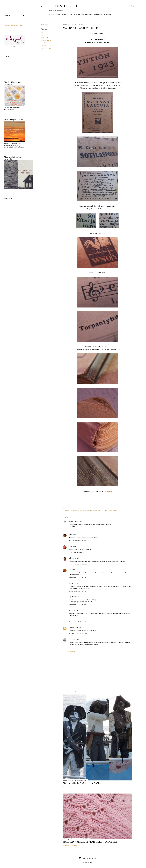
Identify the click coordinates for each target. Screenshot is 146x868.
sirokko (72, 583)
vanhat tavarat (46, 48)
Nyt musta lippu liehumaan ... (82, 783)
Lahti (71, 14)
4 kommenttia (75, 845)
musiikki (43, 43)
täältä (109, 491)
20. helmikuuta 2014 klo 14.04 (78, 591)
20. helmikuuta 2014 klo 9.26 (78, 578)
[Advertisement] (98, 672)
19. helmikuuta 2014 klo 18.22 (78, 552)
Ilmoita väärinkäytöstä (13, 26)
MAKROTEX (45, 38)
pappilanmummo (75, 627)
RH (70, 570)
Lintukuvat (107, 14)
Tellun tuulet (63, 6)
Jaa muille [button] (44, 24)
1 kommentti (74, 787)
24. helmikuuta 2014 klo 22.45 (78, 633)
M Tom (72, 639)
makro (43, 35)
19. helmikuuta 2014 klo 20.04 (78, 564)
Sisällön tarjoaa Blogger (87, 858)
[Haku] (132, 6)
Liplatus (72, 597)
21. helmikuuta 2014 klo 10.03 (78, 622)
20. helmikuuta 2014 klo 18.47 (78, 605)
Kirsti (71, 535)
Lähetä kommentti (69, 652)
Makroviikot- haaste (48, 40)
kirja (42, 32)
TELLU (58, 14)
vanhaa (43, 46)
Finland (78, 14)
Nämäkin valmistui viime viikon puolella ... (91, 842)
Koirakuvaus (88, 14)
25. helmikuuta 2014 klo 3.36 (77, 647)
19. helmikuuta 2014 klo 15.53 (77, 541)
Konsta (64, 14)
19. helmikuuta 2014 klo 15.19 (77, 529)
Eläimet (98, 14)
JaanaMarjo (73, 521)
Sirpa (71, 546)
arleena (72, 558)
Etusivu (51, 14)
